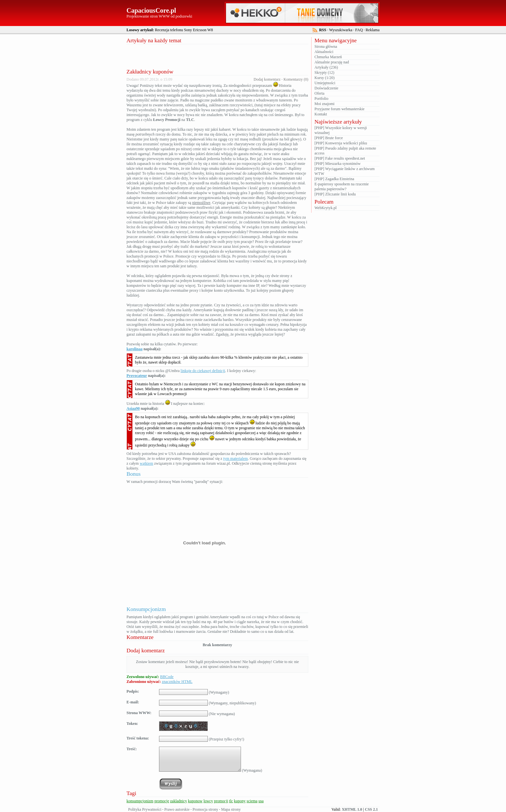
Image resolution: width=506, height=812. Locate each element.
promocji (221, 801)
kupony (240, 801)
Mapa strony (231, 809)
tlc (231, 801)
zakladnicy (179, 801)
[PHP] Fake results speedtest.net (340, 158)
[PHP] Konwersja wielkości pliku (341, 143)
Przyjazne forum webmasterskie (340, 109)
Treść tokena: (138, 738)
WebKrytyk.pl (326, 208)
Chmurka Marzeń (328, 57)
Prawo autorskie (177, 809)
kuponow (195, 801)
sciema (252, 801)
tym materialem (235, 459)
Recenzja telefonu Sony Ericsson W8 (184, 30)
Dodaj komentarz (267, 79)
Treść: (132, 749)
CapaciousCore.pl (151, 10)
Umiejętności (325, 83)
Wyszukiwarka (341, 30)
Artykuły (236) (326, 67)
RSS (323, 30)
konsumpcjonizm (140, 801)
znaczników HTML (177, 682)
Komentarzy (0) (296, 79)
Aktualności (324, 52)
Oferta (320, 93)
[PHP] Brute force (329, 138)
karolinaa (134, 349)
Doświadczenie (326, 88)
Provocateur (137, 376)
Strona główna (326, 47)
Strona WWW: (139, 713)
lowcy (208, 801)
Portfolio (321, 99)
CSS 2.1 (371, 809)
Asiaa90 (133, 408)
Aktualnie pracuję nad (332, 62)
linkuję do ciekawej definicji (203, 371)
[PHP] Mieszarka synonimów (338, 164)
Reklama (373, 30)
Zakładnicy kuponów (150, 72)
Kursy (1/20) (325, 78)
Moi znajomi (325, 104)
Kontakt (321, 114)
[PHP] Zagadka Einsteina (334, 179)
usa (261, 801)
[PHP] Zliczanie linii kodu (335, 194)
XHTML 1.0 (352, 809)
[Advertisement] (218, 56)
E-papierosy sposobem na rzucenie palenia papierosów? (342, 186)
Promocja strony (205, 809)
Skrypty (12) (324, 73)
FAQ (359, 30)
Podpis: (133, 691)
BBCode (167, 677)
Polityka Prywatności (145, 809)
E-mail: (133, 702)
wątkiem (146, 463)
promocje (162, 801)
